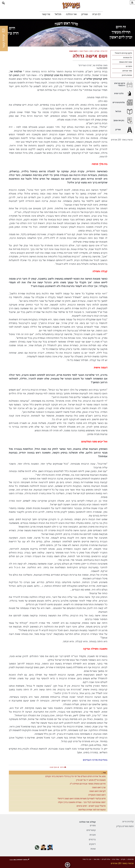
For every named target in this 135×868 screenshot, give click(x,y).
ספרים (93, 826)
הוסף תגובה (53, 767)
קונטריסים (91, 830)
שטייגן (85, 14)
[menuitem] (96, 14)
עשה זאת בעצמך (126, 62)
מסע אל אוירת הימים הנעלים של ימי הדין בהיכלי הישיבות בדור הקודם (75, 776)
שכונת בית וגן (127, 75)
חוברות (93, 835)
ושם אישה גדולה (90, 56)
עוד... (104, 773)
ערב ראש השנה (99, 787)
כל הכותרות (128, 58)
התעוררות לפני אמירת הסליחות (92, 810)
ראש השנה (73, 51)
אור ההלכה (71, 14)
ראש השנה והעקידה (97, 795)
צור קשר (46, 14)
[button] (3, 3)
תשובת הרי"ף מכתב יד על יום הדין (91, 780)
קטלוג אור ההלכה (87, 822)
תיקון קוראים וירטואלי (123, 53)
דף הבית (96, 14)
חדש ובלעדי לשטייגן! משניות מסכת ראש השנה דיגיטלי (82, 799)
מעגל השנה (84, 51)
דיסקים (92, 844)
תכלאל (58, 14)
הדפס (62, 767)
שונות (93, 849)
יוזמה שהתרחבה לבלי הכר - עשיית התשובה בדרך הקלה (82, 802)
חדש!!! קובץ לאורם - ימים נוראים (91, 806)
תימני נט (129, 66)
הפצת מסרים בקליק (125, 826)
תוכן (91, 51)
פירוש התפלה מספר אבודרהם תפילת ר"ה (88, 784)
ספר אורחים (127, 71)
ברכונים (92, 840)
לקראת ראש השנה (97, 791)
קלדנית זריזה (128, 822)
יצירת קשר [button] (4, 38)
